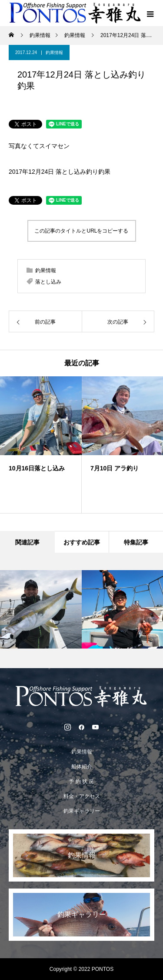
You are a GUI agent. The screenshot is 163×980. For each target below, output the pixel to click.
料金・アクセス (82, 796)
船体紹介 (82, 767)
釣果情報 (54, 52)
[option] (41, 445)
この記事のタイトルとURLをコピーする (81, 231)
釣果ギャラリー (82, 811)
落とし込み (48, 282)
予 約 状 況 (81, 781)
